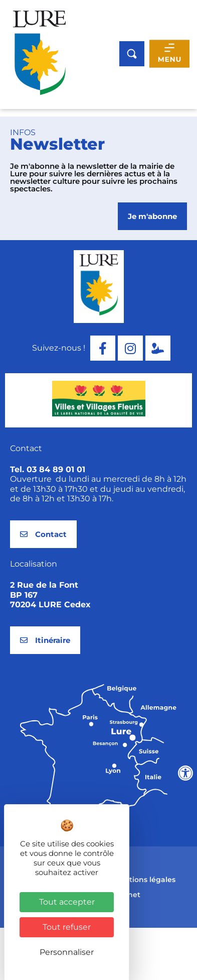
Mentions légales (144, 932)
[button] (84, 494)
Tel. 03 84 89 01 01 (48, 522)
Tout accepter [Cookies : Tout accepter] (67, 902)
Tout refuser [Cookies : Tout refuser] (67, 927)
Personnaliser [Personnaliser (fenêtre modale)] (67, 952)
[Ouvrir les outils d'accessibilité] (185, 773)
